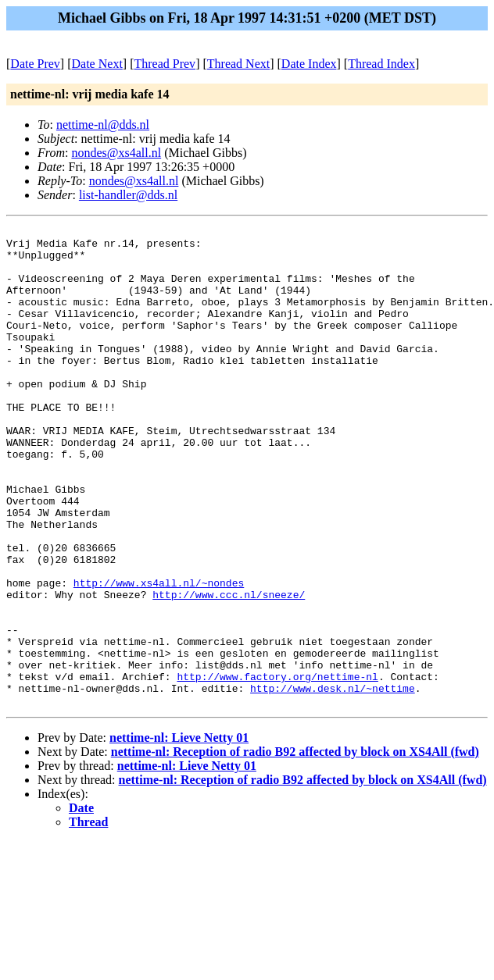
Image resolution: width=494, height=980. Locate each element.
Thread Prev (165, 64)
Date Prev (35, 64)
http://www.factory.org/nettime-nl (277, 768)
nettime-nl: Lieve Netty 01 (179, 834)
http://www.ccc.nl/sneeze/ (229, 669)
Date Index (309, 64)
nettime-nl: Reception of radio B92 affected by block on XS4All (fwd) (295, 848)
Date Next (97, 64)
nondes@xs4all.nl (116, 153)
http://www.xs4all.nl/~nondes (159, 655)
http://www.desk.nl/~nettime (333, 782)
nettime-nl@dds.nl (103, 125)
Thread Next (238, 64)
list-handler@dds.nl (128, 195)
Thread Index (381, 64)
